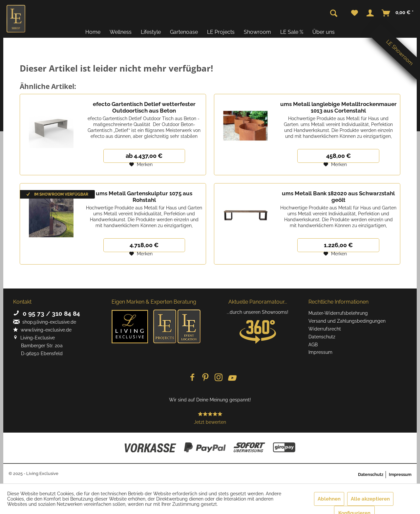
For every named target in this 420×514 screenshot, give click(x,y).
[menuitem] (355, 13)
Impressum (320, 352)
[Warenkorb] (398, 13)
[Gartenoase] (184, 32)
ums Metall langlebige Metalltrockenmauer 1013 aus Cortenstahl (338, 107)
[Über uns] (324, 32)
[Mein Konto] (370, 13)
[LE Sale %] (292, 32)
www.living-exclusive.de (42, 330)
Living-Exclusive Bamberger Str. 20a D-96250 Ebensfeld (38, 346)
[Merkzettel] (355, 13)
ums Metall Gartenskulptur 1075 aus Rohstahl (144, 197)
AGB (313, 345)
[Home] (93, 32)
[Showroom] (257, 32)
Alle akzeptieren (370, 499)
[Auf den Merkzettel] (141, 164)
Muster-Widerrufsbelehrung (338, 313)
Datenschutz (322, 337)
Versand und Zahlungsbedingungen (347, 321)
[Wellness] (121, 32)
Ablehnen (329, 499)
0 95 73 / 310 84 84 (47, 313)
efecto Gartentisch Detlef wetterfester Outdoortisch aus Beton (144, 107)
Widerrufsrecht (325, 329)
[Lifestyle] (151, 32)
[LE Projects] (221, 32)
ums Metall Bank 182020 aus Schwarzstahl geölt (338, 197)
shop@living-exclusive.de (45, 322)
